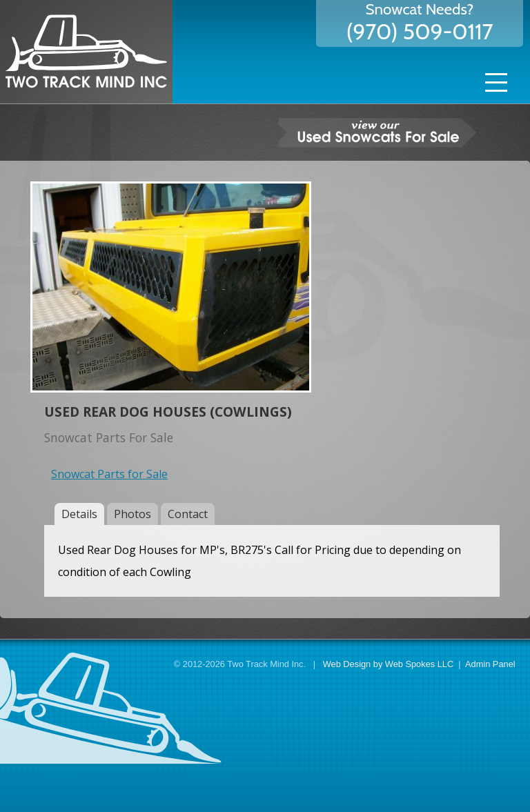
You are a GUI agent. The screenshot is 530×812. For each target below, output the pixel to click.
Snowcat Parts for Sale (109, 474)
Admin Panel (490, 664)
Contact (188, 514)
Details (79, 514)
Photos (132, 514)
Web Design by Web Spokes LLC (388, 664)
